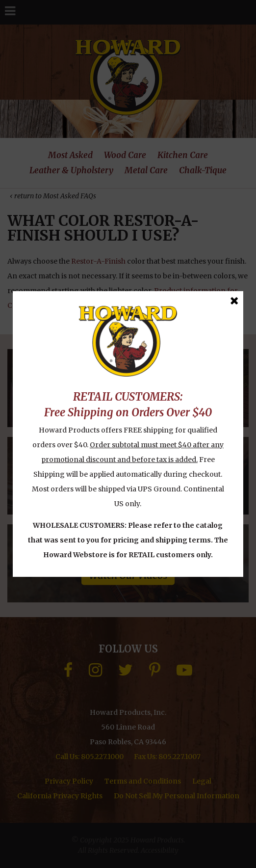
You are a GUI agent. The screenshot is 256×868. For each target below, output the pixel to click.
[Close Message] (234, 301)
